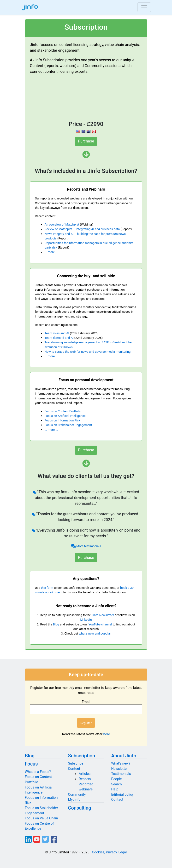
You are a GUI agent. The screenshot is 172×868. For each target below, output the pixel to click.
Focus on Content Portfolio (63, 411)
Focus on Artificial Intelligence (65, 416)
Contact (117, 800)
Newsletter (120, 769)
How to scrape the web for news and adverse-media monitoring (88, 352)
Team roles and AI (57, 333)
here (107, 734)
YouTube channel (100, 624)
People (117, 779)
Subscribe (76, 763)
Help (115, 789)
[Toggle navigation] (144, 7)
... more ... (51, 252)
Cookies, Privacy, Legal (109, 852)
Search (117, 784)
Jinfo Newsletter (103, 615)
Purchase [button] (86, 141)
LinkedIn (86, 620)
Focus (31, 764)
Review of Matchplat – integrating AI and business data (82, 229)
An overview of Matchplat (62, 224)
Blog (56, 624)
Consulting (80, 808)
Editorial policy (122, 795)
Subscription (82, 756)
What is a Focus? (38, 772)
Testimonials (121, 774)
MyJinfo (74, 800)
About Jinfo (124, 756)
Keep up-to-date (86, 675)
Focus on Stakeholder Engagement (68, 425)
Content (74, 769)
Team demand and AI (59, 338)
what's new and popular (95, 633)
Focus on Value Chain (42, 818)
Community (77, 795)
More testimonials (86, 546)
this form (47, 588)
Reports (85, 779)
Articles (85, 774)
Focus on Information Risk (62, 420)
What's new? (121, 763)
